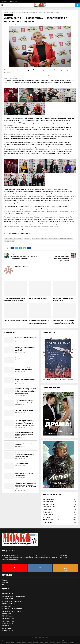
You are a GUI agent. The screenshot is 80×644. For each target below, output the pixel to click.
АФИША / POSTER (48, 515)
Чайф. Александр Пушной (66, 239)
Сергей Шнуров (53, 239)
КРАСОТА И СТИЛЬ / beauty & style (12, 609)
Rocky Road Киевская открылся (24, 410)
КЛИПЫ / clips (47, 510)
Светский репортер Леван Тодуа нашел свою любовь (26, 444)
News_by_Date (14, 1)
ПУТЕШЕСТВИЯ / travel (9, 619)
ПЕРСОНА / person (48, 504)
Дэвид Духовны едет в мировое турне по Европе (63, 300)
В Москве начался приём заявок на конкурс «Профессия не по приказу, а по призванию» (26, 349)
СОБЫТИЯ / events (8, 15)
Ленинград (27, 239)
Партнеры (5, 583)
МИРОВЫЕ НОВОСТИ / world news (53, 520)
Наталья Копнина (10, 24)
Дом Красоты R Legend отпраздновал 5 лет (15, 321)
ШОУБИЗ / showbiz (48, 499)
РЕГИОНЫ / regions (8, 621)
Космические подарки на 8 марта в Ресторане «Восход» (25, 474)
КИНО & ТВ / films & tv (49, 507)
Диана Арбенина (18, 239)
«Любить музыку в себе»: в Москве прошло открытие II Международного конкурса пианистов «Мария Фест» (65, 322)
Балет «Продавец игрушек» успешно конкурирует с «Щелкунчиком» (15, 300)
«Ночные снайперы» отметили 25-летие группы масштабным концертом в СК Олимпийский (39, 322)
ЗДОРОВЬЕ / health (48, 522)
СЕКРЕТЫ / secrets (8, 626)
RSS (3, 585)
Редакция (5, 580)
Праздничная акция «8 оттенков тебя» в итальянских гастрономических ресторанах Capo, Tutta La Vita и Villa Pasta (26, 486)
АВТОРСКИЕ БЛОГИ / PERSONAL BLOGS (14, 596)
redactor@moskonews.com (10, 560)
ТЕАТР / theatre (47, 517)
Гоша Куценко (8, 239)
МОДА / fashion (47, 512)
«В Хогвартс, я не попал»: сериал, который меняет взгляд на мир (24, 401)
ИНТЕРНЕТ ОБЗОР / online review (12, 601)
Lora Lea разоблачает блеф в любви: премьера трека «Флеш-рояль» (25, 369)
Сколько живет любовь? (22, 464)
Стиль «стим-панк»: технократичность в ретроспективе (61, 259)
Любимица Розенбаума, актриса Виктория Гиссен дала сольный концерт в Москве (24, 434)
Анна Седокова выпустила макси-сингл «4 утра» (26, 338)
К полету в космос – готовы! (23, 358)
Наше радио (44, 239)
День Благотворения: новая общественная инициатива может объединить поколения (24, 455)
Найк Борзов (36, 239)
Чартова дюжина (9, 241)
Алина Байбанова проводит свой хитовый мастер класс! (24, 258)
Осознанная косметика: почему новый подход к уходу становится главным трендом (26, 379)
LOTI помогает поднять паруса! (38, 299)
